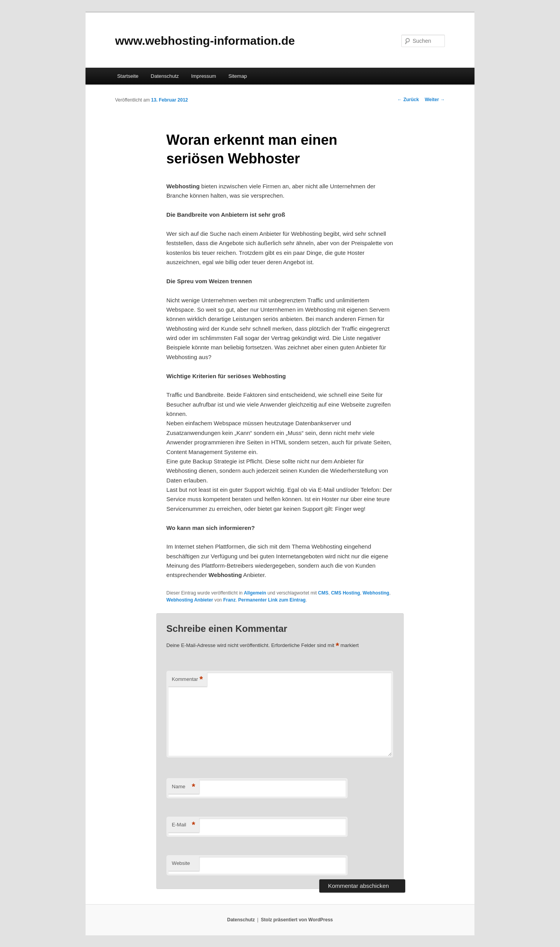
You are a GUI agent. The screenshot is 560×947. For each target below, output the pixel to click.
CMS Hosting (346, 593)
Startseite (128, 76)
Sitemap (238, 76)
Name (184, 787)
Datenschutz (165, 76)
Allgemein (255, 593)
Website (181, 863)
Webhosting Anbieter (190, 600)
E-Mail (184, 825)
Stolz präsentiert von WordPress (297, 920)
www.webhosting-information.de (205, 41)
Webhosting (376, 593)
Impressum (203, 76)
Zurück (408, 100)
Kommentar (187, 680)
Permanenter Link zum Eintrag (272, 600)
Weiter (435, 100)
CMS (323, 593)
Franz (229, 600)
